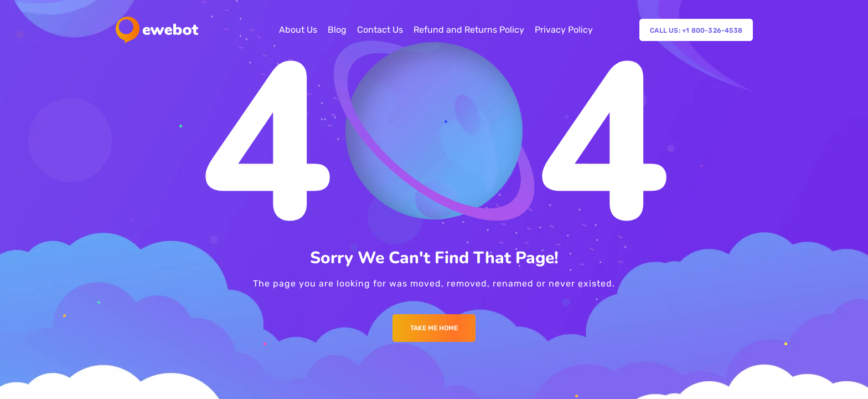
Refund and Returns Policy (469, 30)
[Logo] (157, 30)
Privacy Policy (564, 30)
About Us (298, 30)
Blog (337, 30)
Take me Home (434, 328)
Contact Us (380, 30)
